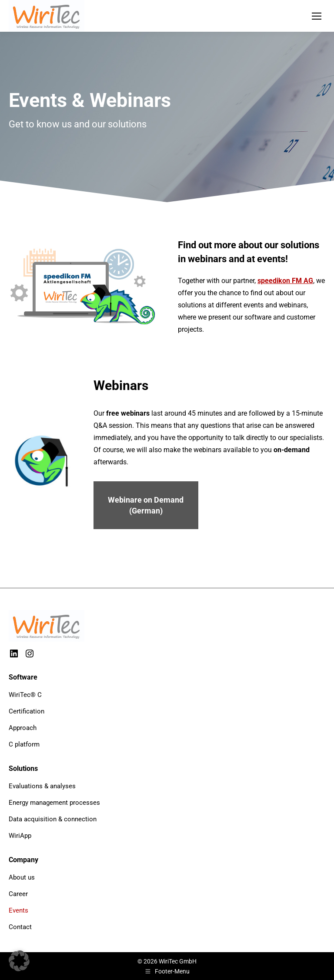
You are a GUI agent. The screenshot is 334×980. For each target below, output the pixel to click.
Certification (27, 711)
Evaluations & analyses (42, 786)
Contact (20, 927)
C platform (24, 744)
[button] (19, 961)
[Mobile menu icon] (317, 16)
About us (22, 877)
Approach (23, 728)
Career (18, 894)
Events (18, 910)
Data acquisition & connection (53, 819)
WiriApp (20, 836)
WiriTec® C (25, 695)
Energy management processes (54, 803)
